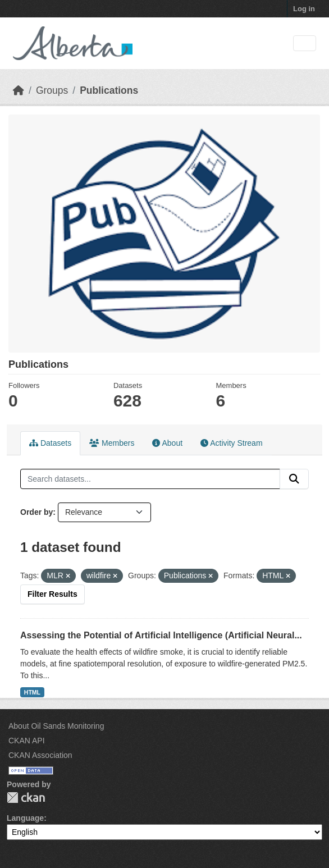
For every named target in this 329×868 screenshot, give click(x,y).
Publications (109, 90)
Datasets (50, 443)
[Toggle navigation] (305, 44)
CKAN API (27, 741)
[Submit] (294, 479)
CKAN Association (40, 755)
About (167, 443)
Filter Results (52, 594)
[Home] (19, 90)
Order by (36, 512)
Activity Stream (231, 443)
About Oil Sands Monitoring (56, 726)
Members (112, 443)
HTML (32, 692)
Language (25, 818)
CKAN (26, 798)
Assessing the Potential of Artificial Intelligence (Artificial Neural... (161, 635)
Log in (304, 9)
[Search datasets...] (150, 479)
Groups (52, 90)
